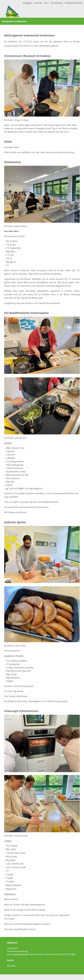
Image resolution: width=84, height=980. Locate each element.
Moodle (38, 3)
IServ (46, 3)
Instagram (28, 3)
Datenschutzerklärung (18, 951)
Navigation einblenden (14, 21)
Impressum (12, 948)
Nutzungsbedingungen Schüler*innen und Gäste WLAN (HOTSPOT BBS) (41, 954)
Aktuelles (11, 966)
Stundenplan (57, 3)
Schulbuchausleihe (74, 3)
